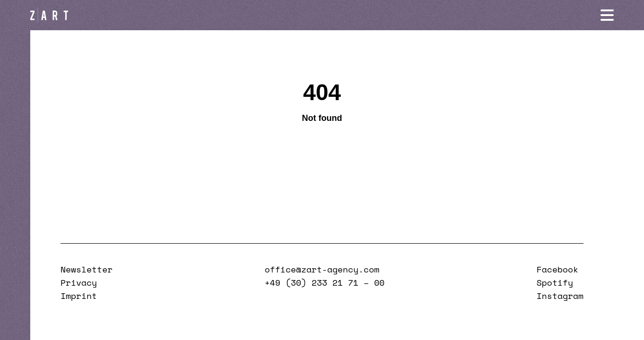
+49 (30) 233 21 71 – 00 (325, 282)
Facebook (557, 269)
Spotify (555, 282)
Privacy (79, 282)
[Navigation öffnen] (607, 15)
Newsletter (87, 269)
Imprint (79, 296)
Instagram (560, 296)
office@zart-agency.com (322, 269)
